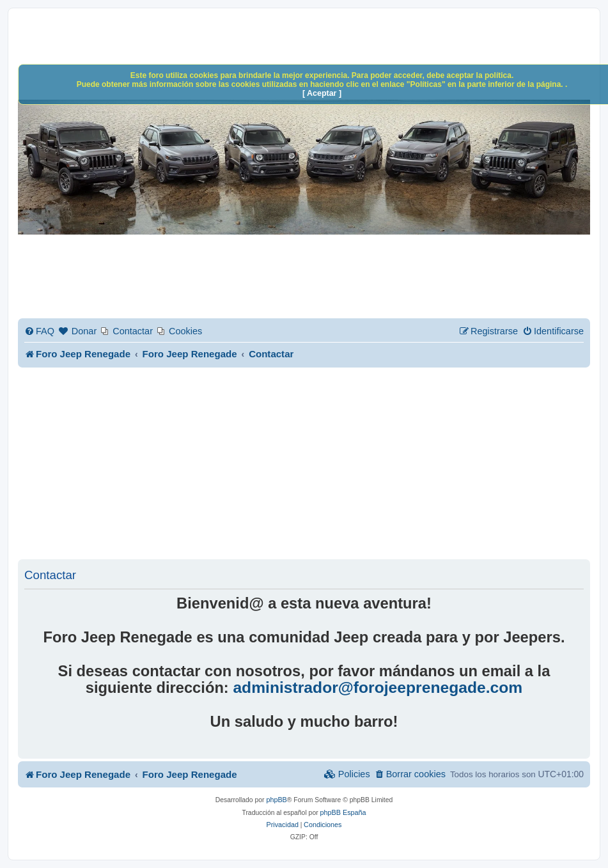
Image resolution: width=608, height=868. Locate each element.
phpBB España (343, 812)
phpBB (276, 800)
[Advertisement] (313, 463)
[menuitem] (39, 331)
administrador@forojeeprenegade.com (378, 688)
